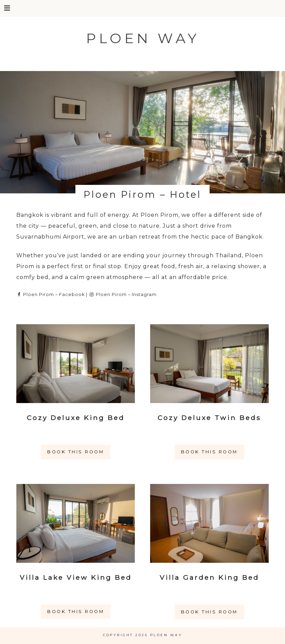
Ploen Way (143, 38)
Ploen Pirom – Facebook (50, 294)
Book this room (76, 452)
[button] (8, 8)
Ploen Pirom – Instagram (122, 294)
